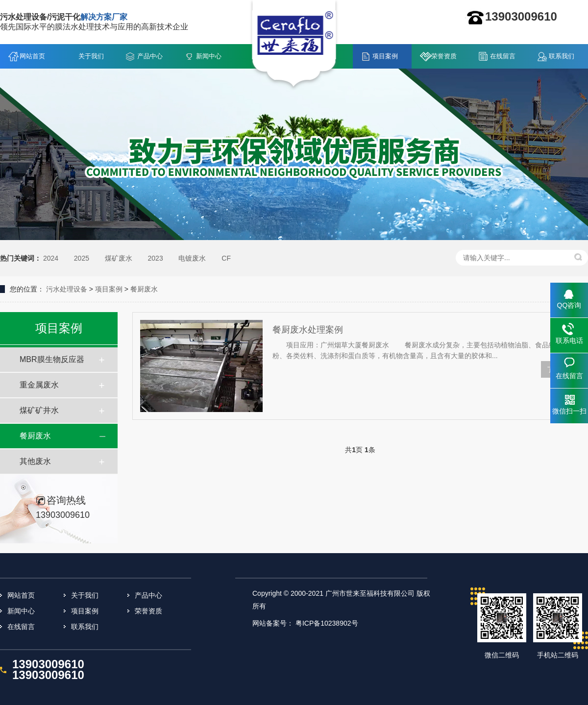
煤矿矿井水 (39, 410)
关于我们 (91, 56)
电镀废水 (192, 258)
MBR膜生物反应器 (52, 359)
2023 (156, 258)
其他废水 (35, 461)
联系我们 (562, 56)
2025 (82, 258)
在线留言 (503, 56)
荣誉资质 (444, 56)
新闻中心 (209, 56)
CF (226, 258)
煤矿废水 (119, 258)
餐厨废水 (144, 289)
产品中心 (150, 56)
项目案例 (385, 56)
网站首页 (32, 56)
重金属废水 (39, 385)
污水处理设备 (67, 289)
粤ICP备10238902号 (327, 623)
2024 (51, 258)
